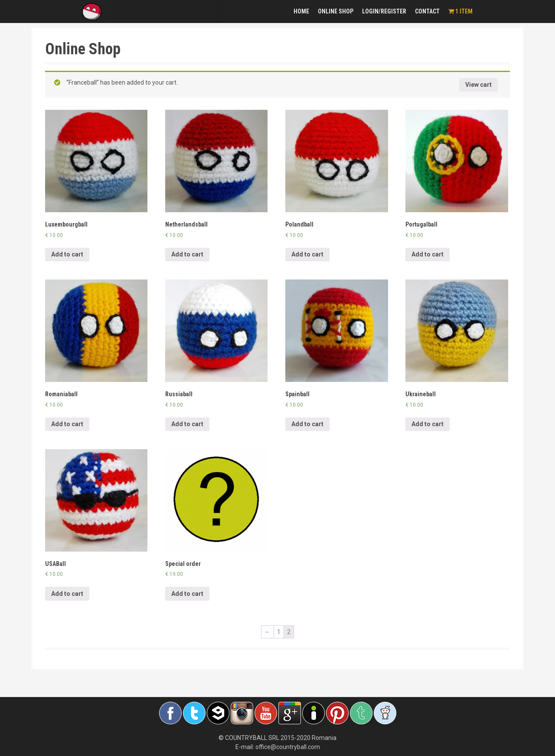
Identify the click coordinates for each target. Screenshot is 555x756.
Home (301, 11)
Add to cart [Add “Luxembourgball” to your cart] (67, 254)
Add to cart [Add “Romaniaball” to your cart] (67, 424)
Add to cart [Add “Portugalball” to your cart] (428, 254)
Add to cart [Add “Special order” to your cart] (187, 594)
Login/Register (384, 11)
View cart (478, 85)
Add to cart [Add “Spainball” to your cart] (307, 424)
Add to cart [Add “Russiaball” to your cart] (187, 424)
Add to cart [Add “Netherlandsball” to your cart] (187, 254)
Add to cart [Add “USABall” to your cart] (67, 594)
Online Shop (336, 11)
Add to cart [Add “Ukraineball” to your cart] (428, 424)
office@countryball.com (288, 747)
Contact (427, 11)
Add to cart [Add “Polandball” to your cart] (307, 254)
